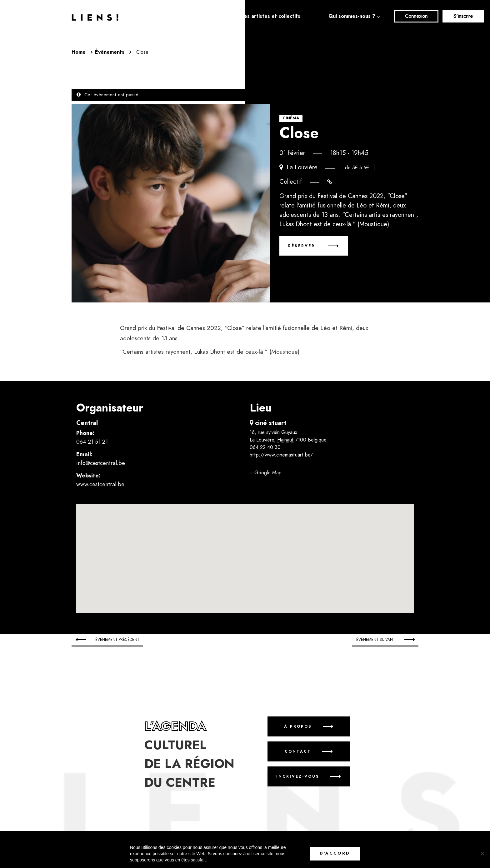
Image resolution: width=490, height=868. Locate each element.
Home (79, 52)
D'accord (335, 853)
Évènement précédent (117, 640)
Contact (298, 751)
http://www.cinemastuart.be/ (281, 455)
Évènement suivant (376, 640)
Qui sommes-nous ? (352, 16)
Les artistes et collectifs (271, 16)
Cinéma (291, 118)
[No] (482, 854)
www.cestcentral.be (100, 484)
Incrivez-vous (298, 776)
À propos (298, 726)
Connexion (416, 16)
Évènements (110, 52)
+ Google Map (266, 473)
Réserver (303, 246)
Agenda (204, 16)
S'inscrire (463, 16)
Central (87, 423)
